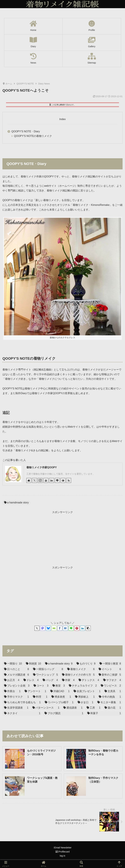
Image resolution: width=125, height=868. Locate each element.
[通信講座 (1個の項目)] (73, 708)
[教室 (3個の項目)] (59, 686)
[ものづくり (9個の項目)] (86, 664)
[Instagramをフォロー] (40, 480)
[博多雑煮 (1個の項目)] (61, 697)
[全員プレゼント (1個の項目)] (87, 691)
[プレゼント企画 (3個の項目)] (17, 686)
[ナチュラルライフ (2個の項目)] (83, 686)
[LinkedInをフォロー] (52, 480)
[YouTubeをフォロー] (46, 480)
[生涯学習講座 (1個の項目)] (16, 708)
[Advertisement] (62, 538)
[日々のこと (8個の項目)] (17, 669)
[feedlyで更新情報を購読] (63, 480)
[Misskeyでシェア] (54, 628)
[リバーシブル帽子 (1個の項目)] (59, 702)
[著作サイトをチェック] (29, 480)
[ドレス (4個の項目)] (31, 680)
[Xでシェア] (37, 628)
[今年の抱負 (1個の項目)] (110, 697)
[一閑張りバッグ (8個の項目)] (48, 669)
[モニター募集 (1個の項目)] (109, 702)
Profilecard (63, 852)
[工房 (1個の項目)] (94, 708)
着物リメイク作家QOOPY (42, 467)
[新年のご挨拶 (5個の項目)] (110, 675)
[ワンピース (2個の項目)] (111, 686)
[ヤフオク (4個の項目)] (112, 680)
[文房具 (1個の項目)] (113, 691)
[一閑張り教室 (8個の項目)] (110, 664)
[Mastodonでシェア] (43, 628)
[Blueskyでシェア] (48, 628)
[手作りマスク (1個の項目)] (16, 697)
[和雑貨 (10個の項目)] (33, 664)
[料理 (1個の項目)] (40, 697)
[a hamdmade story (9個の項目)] (59, 664)
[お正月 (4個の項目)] (12, 680)
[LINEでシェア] (71, 628)
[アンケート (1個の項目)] (35, 691)
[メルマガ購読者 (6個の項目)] (17, 675)
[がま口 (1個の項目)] (86, 702)
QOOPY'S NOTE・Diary (26, 131)
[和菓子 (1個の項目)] (104, 713)
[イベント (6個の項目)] (110, 669)
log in (62, 856)
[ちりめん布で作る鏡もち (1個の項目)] (22, 702)
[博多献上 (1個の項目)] (85, 697)
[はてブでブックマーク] (65, 628)
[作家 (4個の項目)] (68, 680)
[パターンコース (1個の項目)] (46, 708)
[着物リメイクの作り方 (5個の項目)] (78, 675)
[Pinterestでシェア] (77, 628)
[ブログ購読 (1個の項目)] (64, 713)
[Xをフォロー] (35, 480)
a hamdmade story (16, 503)
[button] (88, 628)
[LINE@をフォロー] (57, 480)
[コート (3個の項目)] (41, 686)
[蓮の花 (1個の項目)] (113, 708)
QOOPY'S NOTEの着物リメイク (33, 136)
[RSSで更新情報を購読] (69, 480)
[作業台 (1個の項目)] (12, 691)
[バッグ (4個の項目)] (50, 680)
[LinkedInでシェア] (83, 628)
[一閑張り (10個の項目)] (13, 664)
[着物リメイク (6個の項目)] (81, 669)
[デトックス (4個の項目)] (89, 680)
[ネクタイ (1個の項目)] (22, 713)
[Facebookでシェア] (60, 628)
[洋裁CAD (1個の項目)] (60, 691)
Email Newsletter (62, 848)
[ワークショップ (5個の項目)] (45, 675)
